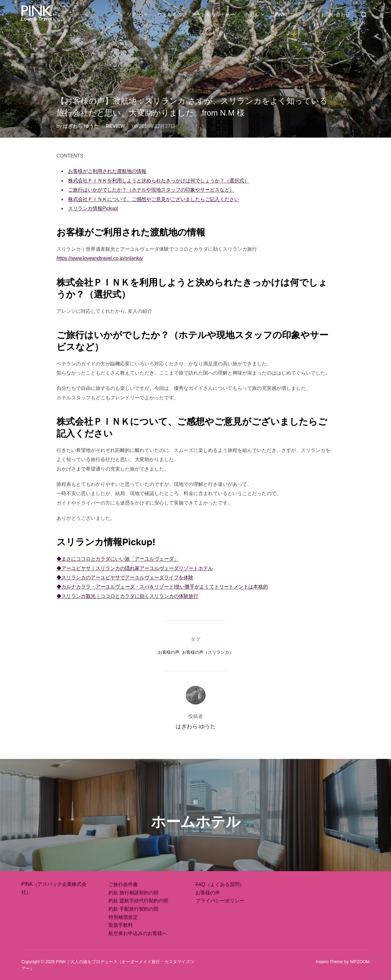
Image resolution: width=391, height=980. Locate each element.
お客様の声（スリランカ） (208, 652)
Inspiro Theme (329, 962)
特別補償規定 (123, 917)
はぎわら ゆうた (81, 126)
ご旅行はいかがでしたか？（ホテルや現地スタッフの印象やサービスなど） (151, 190)
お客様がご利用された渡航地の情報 (107, 171)
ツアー (137, 15)
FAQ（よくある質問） (220, 884)
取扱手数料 (121, 925)
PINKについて (293, 15)
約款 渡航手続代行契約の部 (138, 901)
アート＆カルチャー (213, 15)
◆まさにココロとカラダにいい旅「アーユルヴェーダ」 (118, 559)
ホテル (255, 15)
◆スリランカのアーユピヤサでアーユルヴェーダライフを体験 (125, 577)
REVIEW (115, 126)
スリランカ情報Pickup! (93, 208)
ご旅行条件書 (123, 884)
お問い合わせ (336, 15)
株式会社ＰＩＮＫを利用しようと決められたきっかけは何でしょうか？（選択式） (159, 181)
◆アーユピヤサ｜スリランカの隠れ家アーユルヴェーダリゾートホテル (135, 568)
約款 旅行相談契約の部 (133, 893)
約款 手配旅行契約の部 (133, 909)
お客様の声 (169, 652)
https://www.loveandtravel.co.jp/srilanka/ (100, 258)
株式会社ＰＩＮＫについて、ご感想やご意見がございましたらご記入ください (154, 199)
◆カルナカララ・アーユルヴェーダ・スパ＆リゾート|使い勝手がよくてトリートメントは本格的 (162, 587)
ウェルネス (170, 15)
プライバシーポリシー (220, 901)
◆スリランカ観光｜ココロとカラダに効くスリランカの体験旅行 (127, 596)
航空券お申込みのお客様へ (138, 933)
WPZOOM (360, 962)
